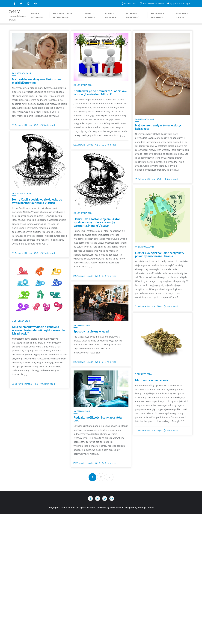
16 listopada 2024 (145, 247)
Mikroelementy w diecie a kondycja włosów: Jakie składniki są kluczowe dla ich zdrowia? (161, 383)
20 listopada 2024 (21, 73)
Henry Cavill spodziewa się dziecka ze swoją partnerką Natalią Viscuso (37, 255)
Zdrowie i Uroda (22, 125)
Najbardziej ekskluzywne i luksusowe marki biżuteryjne (37, 81)
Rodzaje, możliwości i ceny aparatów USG (159, 494)
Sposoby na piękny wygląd (30, 492)
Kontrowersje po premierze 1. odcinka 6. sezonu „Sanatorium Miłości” (101, 93)
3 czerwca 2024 (20, 487)
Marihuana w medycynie (90, 511)
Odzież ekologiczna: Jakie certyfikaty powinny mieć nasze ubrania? (160, 254)
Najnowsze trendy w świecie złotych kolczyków (159, 127)
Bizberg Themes (146, 637)
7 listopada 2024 (144, 374)
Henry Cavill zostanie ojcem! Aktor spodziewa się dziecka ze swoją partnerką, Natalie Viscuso (97, 257)
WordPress (116, 637)
